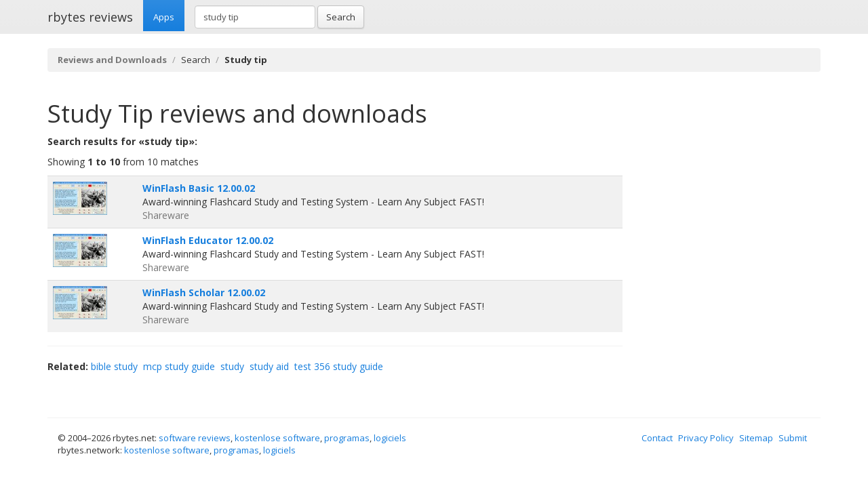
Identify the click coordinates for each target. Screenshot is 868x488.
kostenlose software (277, 438)
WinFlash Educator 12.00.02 (208, 240)
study (232, 366)
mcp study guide (179, 366)
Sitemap (756, 438)
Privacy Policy (706, 438)
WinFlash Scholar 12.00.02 (204, 292)
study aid (269, 366)
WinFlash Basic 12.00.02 (199, 188)
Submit (793, 438)
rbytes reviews (90, 17)
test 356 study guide (339, 366)
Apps (164, 17)
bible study (114, 366)
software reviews (195, 438)
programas (347, 438)
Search (341, 17)
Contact (657, 438)
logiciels (390, 438)
